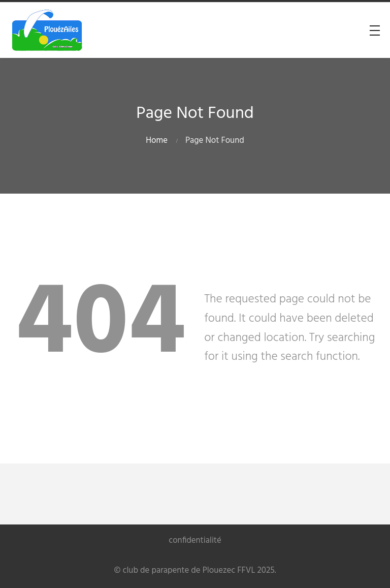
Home (157, 141)
